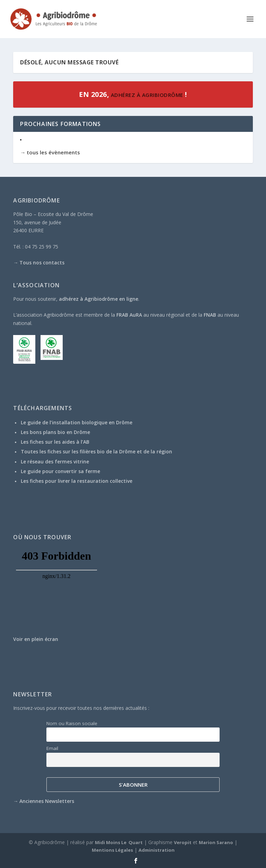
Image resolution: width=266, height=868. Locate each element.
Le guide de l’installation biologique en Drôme (77, 422)
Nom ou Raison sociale (72, 723)
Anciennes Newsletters (47, 801)
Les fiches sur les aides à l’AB (55, 442)
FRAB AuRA (129, 315)
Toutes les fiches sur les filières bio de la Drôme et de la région (96, 451)
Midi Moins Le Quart (119, 842)
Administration (157, 850)
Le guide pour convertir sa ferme (60, 471)
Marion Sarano (216, 842)
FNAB (210, 315)
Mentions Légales (112, 850)
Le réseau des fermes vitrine (55, 462)
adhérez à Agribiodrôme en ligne (99, 299)
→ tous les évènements (50, 152)
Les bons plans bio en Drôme (55, 432)
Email (52, 748)
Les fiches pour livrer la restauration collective (77, 481)
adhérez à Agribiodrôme (146, 95)
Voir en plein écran (36, 639)
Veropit (183, 842)
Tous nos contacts (42, 263)
